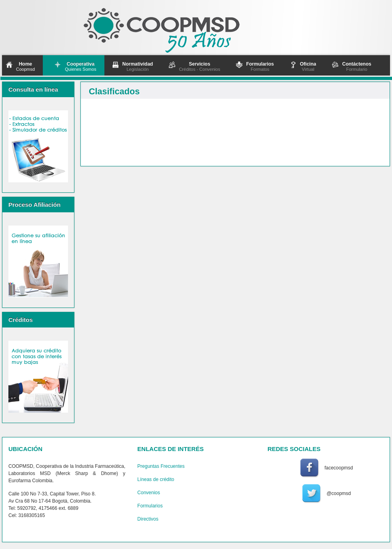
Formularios (150, 506)
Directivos (148, 519)
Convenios (149, 493)
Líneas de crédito (156, 479)
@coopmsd (339, 493)
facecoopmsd (339, 468)
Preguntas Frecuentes (161, 466)
